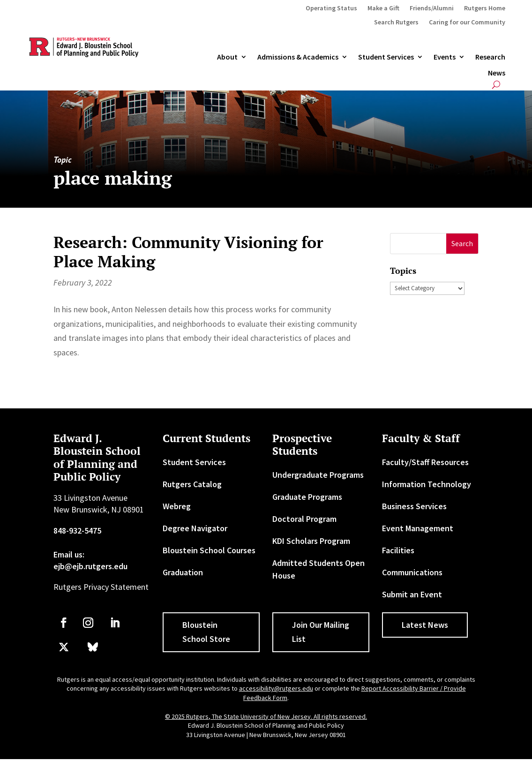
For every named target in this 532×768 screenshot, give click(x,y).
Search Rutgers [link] (396, 23)
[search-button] (496, 85)
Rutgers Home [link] (485, 8)
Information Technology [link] (427, 484)
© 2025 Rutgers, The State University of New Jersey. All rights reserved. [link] (266, 716)
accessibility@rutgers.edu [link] (276, 688)
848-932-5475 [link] (77, 531)
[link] (64, 623)
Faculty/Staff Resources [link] (425, 462)
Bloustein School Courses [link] (209, 550)
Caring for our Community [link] (467, 23)
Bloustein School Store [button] (206, 632)
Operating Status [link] (331, 8)
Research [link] (490, 57)
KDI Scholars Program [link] (311, 541)
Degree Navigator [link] (195, 528)
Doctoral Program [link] (304, 519)
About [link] (227, 57)
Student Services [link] (386, 57)
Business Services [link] (414, 506)
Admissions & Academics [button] (298, 57)
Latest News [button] (425, 625)
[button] (462, 244)
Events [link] (445, 57)
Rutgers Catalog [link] (192, 484)
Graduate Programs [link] (307, 497)
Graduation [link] (183, 572)
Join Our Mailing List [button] (321, 632)
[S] (418, 244)
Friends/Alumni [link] (432, 8)
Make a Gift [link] (383, 8)
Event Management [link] (418, 528)
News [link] (497, 73)
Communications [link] (412, 572)
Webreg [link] (177, 506)
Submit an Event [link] (412, 594)
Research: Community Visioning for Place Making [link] (188, 252)
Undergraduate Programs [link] (318, 475)
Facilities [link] (398, 550)
